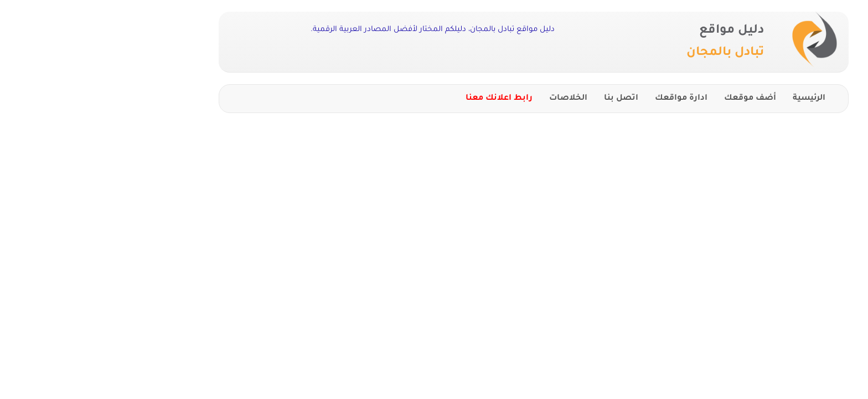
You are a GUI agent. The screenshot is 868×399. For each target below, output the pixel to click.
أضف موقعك (650, 99)
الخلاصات (469, 99)
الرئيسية (709, 99)
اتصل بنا (521, 99)
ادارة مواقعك (582, 99)
